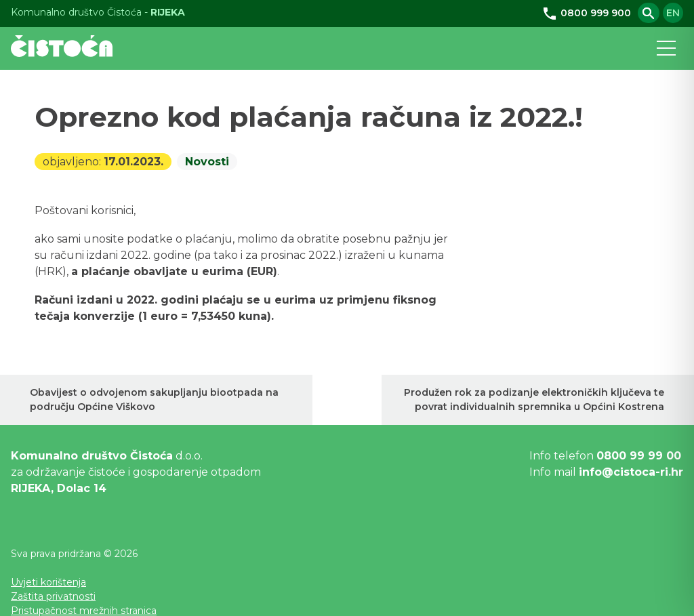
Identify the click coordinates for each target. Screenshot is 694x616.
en (673, 13)
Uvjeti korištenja (48, 582)
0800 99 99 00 (639, 456)
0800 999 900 (586, 13)
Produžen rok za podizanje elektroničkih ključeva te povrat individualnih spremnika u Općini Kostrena (534, 399)
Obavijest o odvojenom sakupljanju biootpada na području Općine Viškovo (154, 399)
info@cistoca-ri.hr (631, 472)
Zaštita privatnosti (53, 596)
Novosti (207, 162)
